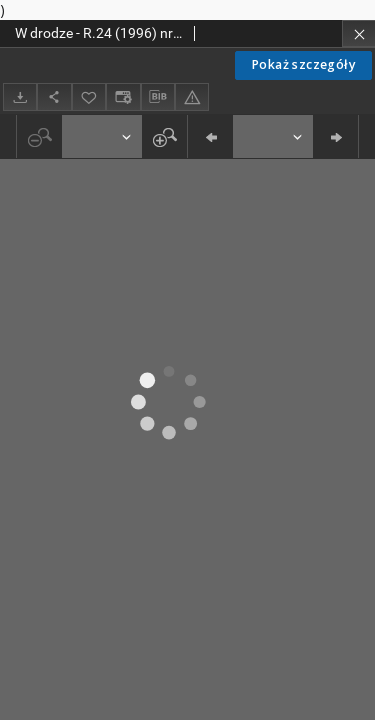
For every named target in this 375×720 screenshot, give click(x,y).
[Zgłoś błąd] (192, 96)
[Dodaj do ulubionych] (89, 96)
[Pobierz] (20, 96)
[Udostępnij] (54, 96)
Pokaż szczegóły (303, 64)
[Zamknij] (358, 33)
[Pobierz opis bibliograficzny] (158, 97)
